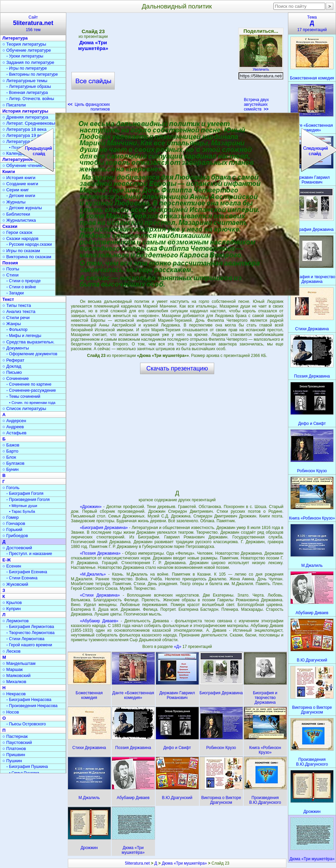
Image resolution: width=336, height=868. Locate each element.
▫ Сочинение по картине (29, 384)
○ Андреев (13, 427)
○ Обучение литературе (27, 50)
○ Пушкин (12, 761)
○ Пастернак (15, 736)
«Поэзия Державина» (100, 553)
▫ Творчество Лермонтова (30, 633)
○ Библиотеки (16, 214)
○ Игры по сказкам (21, 251)
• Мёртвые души (23, 506)
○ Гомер (10, 517)
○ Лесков (12, 651)
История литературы (25, 111)
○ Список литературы (24, 408)
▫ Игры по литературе (27, 68)
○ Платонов (14, 749)
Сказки (10, 226)
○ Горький (12, 529)
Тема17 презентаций (312, 23)
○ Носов (11, 712)
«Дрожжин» (91, 507)
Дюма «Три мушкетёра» (93, 45)
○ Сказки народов (20, 238)
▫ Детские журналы (24, 208)
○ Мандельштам (19, 663)
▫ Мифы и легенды (24, 336)
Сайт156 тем (33, 23)
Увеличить (261, 68)
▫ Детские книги (21, 196)
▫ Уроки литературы (25, 56)
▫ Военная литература (27, 93)
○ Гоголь (11, 488)
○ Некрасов (14, 694)
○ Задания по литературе (28, 62)
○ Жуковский (15, 584)
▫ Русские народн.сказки (29, 244)
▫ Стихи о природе (24, 281)
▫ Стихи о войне (21, 287)
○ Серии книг (16, 190)
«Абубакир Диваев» (99, 621)
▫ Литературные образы (29, 87)
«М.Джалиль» (93, 574)
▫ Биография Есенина (27, 572)
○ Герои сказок (17, 232)
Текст (8, 299)
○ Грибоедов (15, 536)
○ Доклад (12, 366)
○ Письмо (12, 372)
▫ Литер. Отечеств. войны (30, 99)
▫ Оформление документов (32, 354)
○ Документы (16, 348)
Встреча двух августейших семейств (256, 104)
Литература (15, 38)
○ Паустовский (17, 742)
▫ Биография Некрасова (29, 700)
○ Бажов (11, 445)
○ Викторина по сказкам (27, 257)
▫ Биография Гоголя (25, 493)
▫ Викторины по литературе (32, 74)
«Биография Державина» (104, 528)
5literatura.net (137, 863)
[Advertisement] (177, 64)
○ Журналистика (19, 220)
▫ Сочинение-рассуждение (31, 390)
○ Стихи (10, 275)
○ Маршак (13, 669)
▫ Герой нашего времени (29, 645)
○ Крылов (12, 602)
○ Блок (9, 457)
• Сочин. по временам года (32, 403)
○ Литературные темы (25, 81)
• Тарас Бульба (22, 511)
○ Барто (10, 451)
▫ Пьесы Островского (26, 724)
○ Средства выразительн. (28, 342)
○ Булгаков (13, 463)
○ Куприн (12, 609)
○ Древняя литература (25, 117)
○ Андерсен (14, 421)
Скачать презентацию (177, 368)
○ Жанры (12, 324)
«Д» (178, 647)
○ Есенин (12, 566)
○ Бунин (10, 469)
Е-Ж (7, 560)
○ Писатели (14, 105)
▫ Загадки (15, 293)
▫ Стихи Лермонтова (25, 639)
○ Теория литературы (24, 44)
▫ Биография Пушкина (27, 767)
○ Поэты (11, 269)
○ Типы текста (17, 305)
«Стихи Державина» (100, 595)
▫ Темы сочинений (23, 396)
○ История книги (19, 178)
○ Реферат (13, 360)
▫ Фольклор (17, 330)
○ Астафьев (14, 433)
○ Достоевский (17, 548)
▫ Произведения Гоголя (28, 500)
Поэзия (10, 263)
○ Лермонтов (16, 621)
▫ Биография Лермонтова (30, 627)
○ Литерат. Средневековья (29, 123)
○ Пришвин (14, 755)
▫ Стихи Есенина (22, 578)
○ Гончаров (14, 523)
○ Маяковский (16, 676)
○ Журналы (14, 202)
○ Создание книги (20, 184)
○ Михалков (14, 682)
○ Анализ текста (19, 311)
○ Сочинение (16, 378)
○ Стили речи (16, 318)
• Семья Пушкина (24, 773)
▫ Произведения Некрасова (32, 706)
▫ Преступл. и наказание (29, 554)
